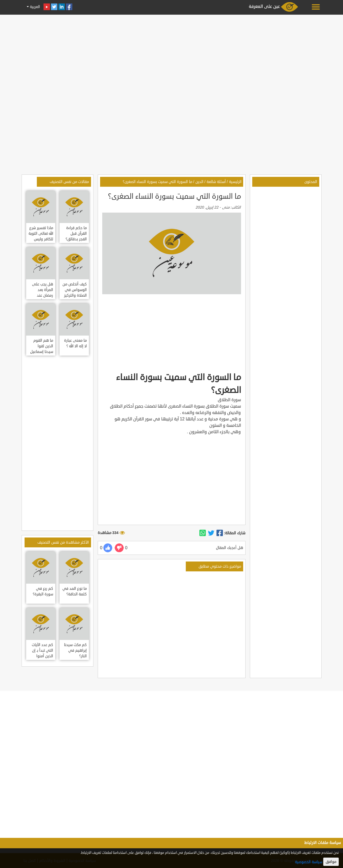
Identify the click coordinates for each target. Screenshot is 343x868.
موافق (331, 862)
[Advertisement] (172, 54)
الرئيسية (235, 182)
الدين (199, 182)
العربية (34, 7)
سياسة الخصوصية (309, 862)
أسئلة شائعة (216, 182)
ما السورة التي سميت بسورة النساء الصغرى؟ (157, 182)
